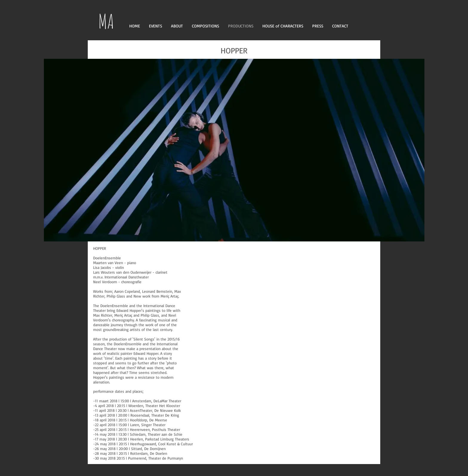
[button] (234, 150)
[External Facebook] (283, 315)
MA (106, 21)
